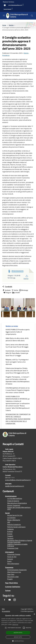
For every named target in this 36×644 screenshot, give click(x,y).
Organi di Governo (13, 501)
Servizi (7, 513)
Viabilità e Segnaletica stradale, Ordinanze (18, 545)
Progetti (10, 579)
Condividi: (7, 287)
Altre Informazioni (13, 564)
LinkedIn (16, 293)
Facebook (6, 290)
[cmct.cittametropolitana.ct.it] (15, 5)
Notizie (11, 25)
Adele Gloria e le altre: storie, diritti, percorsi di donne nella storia (17, 339)
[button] (14, 628)
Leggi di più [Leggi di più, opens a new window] (15, 625)
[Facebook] (5, 600)
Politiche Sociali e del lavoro (16, 527)
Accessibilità (6, 611)
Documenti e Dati (13, 577)
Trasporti (10, 536)
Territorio (10, 538)
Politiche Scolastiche (14, 525)
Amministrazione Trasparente (17, 570)
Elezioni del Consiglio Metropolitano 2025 (19, 508)
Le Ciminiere (11, 518)
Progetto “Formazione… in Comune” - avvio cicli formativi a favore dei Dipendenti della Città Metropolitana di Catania (18, 380)
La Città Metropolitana (15, 498)
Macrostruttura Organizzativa (17, 503)
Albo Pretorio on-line (14, 572)
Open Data (11, 574)
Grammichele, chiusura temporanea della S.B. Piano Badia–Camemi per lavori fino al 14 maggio (17, 353)
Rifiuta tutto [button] (18, 637)
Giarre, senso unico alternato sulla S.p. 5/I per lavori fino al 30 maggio (17, 346)
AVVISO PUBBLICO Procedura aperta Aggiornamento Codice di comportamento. (18, 332)
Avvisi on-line (12, 557)
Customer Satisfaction (13, 587)
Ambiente (10, 529)
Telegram (7, 293)
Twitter (15, 290)
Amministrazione (11, 496)
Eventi (9, 561)
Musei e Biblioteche (14, 520)
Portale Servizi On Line (15, 515)
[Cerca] (32, 16)
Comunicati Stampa (14, 554)
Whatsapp (24, 290)
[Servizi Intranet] (7, 9)
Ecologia (10, 531)
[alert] (18, 628)
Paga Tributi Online (11, 583)
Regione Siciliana (8, 2)
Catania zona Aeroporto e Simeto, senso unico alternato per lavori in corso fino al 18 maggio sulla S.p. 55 (17, 371)
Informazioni (9, 552)
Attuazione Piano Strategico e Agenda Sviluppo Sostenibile (20, 541)
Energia (10, 534)
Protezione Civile (13, 548)
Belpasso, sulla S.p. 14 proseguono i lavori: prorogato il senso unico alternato (17, 362)
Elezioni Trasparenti (14, 505)
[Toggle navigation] (4, 15)
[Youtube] (10, 600)
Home (4, 25)
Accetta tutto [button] (18, 633)
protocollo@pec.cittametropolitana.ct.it (18, 480)
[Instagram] (15, 600)
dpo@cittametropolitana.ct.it (15, 486)
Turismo (8, 591)
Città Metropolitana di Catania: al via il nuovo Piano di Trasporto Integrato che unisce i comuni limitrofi (18, 390)
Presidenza (6, 55)
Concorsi (10, 559)
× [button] (34, 614)
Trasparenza (9, 567)
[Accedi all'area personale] (5, 5)
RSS (3, 609)
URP (9, 522)
